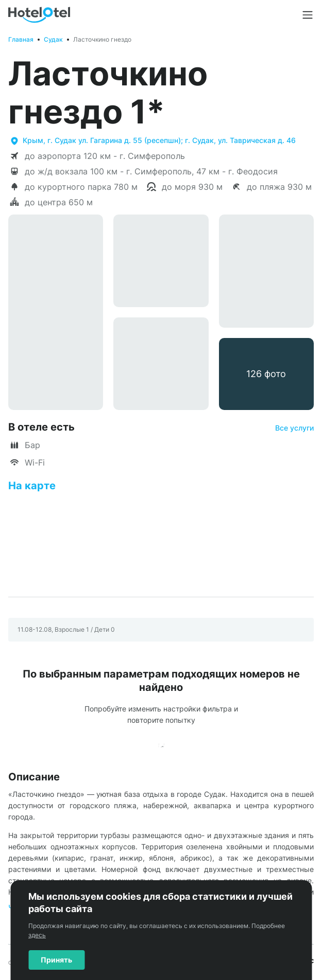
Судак (53, 39)
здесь (37, 935)
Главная (21, 39)
